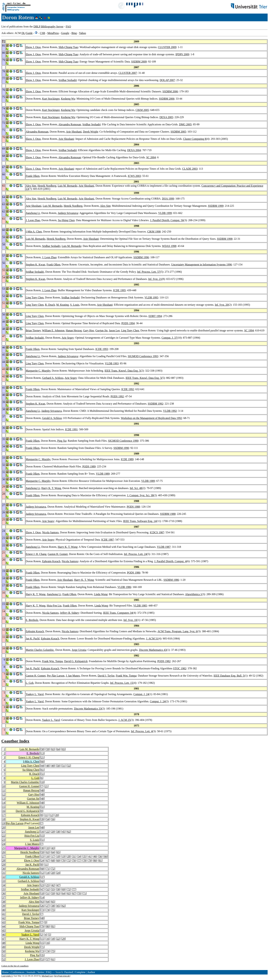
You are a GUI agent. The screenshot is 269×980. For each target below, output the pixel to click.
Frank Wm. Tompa (52, 661)
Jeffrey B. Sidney (70, 613)
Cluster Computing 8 (195, 139)
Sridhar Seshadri (68, 80)
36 (4, 893)
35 (85, 856)
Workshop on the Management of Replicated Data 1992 (151, 418)
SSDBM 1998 (225, 239)
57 (48, 959)
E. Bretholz (32, 620)
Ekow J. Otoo (33, 47)
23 (4, 840)
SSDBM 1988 (168, 514)
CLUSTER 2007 (128, 73)
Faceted (69, 972)
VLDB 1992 (170, 411)
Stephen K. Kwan (35, 265)
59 (48, 749)
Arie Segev (68, 338)
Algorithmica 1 (193, 594)
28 (69, 856)
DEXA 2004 (134, 150)
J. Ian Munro (73, 676)
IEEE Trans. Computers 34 (118, 613)
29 (53, 832)
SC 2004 (151, 157)
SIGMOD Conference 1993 (143, 356)
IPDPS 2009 (182, 54)
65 (63, 749)
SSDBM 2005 (178, 132)
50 (58, 766)
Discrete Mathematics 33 (88, 709)
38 (58, 832)
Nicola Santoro (50, 532)
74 (48, 910)
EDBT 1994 (155, 316)
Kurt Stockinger (51, 99)
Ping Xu (62, 441)
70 (63, 860)
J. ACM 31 (152, 639)
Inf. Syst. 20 (221, 305)
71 (48, 869)
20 (57, 815)
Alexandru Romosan (70, 124)
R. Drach (50, 305)
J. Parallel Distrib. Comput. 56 (167, 220)
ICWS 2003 (134, 176)
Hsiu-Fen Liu (54, 606)
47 (58, 885)
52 (69, 766)
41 (90, 856)
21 (42, 757)
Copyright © (7, 976)
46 (95, 856)
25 (4, 848)
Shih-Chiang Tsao (68, 47)
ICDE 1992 (128, 389)
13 (42, 753)
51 (63, 766)
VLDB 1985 (140, 606)
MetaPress (53, 33)
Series (41, 972)
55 (53, 889)
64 (58, 749)
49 (53, 766)
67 (48, 860)
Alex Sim (31, 186)
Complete (80, 972)
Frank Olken (33, 176)
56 (53, 819)
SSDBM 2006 (170, 91)
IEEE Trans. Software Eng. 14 (140, 521)
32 (4, 877)
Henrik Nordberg (47, 186)
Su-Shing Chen (66, 220)
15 (4, 807)
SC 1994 (249, 330)
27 (4, 856)
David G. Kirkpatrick (76, 661)
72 (69, 860)
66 (106, 856)
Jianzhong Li (33, 213)
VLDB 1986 (124, 587)
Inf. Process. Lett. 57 (148, 272)
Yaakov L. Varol (35, 694)
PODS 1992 (117, 396)
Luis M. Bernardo (67, 186)
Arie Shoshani (74, 132)
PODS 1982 (164, 661)
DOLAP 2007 (167, 80)
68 (53, 860)
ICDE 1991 (71, 429)
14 (4, 803)
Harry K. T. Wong (51, 488)
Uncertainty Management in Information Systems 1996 (201, 265)
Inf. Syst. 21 (155, 279)
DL (23, 33)
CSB (42, 33)
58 (42, 749)
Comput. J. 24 (141, 694)
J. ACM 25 (124, 720)
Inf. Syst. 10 (130, 620)
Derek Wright (90, 132)
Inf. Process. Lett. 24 (135, 554)
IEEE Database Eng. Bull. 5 (229, 676)
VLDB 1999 (165, 213)
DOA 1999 (168, 199)
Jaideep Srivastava (68, 213)
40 (4, 910)
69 (58, 860)
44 (42, 766)
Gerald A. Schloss (52, 418)
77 (79, 860)
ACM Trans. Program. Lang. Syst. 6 (177, 631)
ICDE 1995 (119, 290)
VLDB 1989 (103, 474)
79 (90, 860)
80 (95, 860)
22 (48, 832)
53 (42, 959)
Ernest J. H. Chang (36, 554)
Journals (31, 972)
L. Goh (30, 683)
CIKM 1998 (154, 232)
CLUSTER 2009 (167, 47)
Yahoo (82, 33)
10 (42, 782)
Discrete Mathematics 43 (153, 650)
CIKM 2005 (142, 110)
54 (48, 819)
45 (63, 832)
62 (69, 832)
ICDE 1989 (127, 459)
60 (42, 761)
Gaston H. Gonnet (58, 554)
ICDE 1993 (102, 349)
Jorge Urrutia (79, 650)
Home (5, 972)
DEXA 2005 (166, 117)
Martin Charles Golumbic (40, 650)
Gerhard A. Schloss (53, 378)
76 (74, 860)
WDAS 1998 (169, 246)
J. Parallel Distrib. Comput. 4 (170, 561)
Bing (74, 33)
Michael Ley (48, 976)
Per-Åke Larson (56, 676)
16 (4, 811)
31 (74, 856)
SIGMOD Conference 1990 (123, 441)
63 (53, 749)
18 (4, 819)
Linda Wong (101, 594)
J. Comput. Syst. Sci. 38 (140, 495)
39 (42, 819)
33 (48, 848)
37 (42, 877)
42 (42, 881)
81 (100, 860)
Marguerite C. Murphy (38, 371)
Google (65, 33)
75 (53, 910)
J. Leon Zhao (33, 220)
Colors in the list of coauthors (15, 966)
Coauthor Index (15, 741)
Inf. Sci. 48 (136, 488)
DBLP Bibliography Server (48, 27)
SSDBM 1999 (216, 206)
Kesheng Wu (68, 99)
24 (4, 844)
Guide (29, 33)
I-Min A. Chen (34, 232)
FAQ (68, 27)
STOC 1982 (180, 668)
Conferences (17, 972)
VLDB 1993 (112, 363)
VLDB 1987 (164, 547)
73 (42, 910)
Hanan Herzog (74, 330)
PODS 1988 (133, 507)
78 (85, 860)
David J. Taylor (106, 676)
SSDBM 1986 (171, 580)
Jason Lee (114, 330)
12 (4, 794)
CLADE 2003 (190, 169)
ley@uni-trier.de (62, 976)
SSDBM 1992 (155, 404)
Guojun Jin (101, 330)
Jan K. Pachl (33, 639)
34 (79, 856)
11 (4, 790)
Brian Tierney (33, 330)
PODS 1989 (89, 466)
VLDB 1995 (151, 298)
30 (42, 848)
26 (4, 852)
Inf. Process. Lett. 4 (142, 731)
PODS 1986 (134, 573)
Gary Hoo (89, 330)
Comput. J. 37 (169, 338)
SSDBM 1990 (121, 448)
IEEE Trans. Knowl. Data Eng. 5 (122, 371)
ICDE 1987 (107, 540)
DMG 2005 (185, 124)
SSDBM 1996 (141, 257)
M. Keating (63, 305)
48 (48, 766)
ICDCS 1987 (157, 532)
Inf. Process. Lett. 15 (122, 683)
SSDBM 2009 (139, 62)
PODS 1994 (128, 323)
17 (4, 815)
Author (91, 972)
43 (53, 848)
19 (4, 823)
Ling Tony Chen (35, 298)
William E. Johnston (53, 330)
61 (42, 770)
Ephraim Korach (51, 561)
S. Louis (75, 305)
